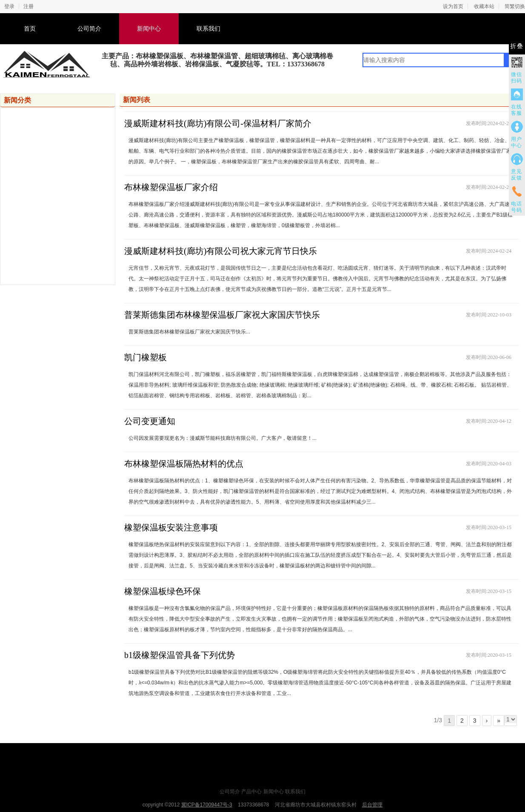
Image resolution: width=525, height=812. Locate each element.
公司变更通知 (150, 421)
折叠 (517, 46)
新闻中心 (149, 28)
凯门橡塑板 (146, 357)
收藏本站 (484, 6)
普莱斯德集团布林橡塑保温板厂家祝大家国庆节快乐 (222, 315)
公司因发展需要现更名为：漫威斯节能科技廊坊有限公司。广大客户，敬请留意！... (223, 438)
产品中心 (251, 792)
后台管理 (372, 805)
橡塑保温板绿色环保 (163, 591)
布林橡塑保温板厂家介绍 (171, 187)
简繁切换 (515, 6)
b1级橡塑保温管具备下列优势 (180, 655)
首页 (30, 28)
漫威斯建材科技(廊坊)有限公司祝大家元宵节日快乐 (221, 251)
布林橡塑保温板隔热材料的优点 (184, 464)
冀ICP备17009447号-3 (207, 805)
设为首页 (453, 6)
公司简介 (89, 28)
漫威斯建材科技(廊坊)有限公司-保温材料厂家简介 (218, 123)
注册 (29, 6)
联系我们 (208, 28)
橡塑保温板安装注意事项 (171, 527)
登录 (9, 6)
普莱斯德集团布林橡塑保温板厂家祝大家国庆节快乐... (189, 332)
